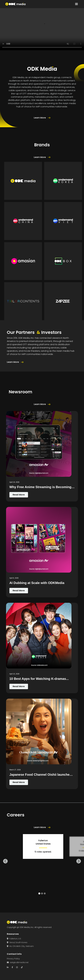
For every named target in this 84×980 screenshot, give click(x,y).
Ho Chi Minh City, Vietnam (20, 946)
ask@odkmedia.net (18, 962)
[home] (15, 4)
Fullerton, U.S (14, 939)
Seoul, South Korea (17, 942)
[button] (76, 4)
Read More (19, 495)
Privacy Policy (13, 959)
